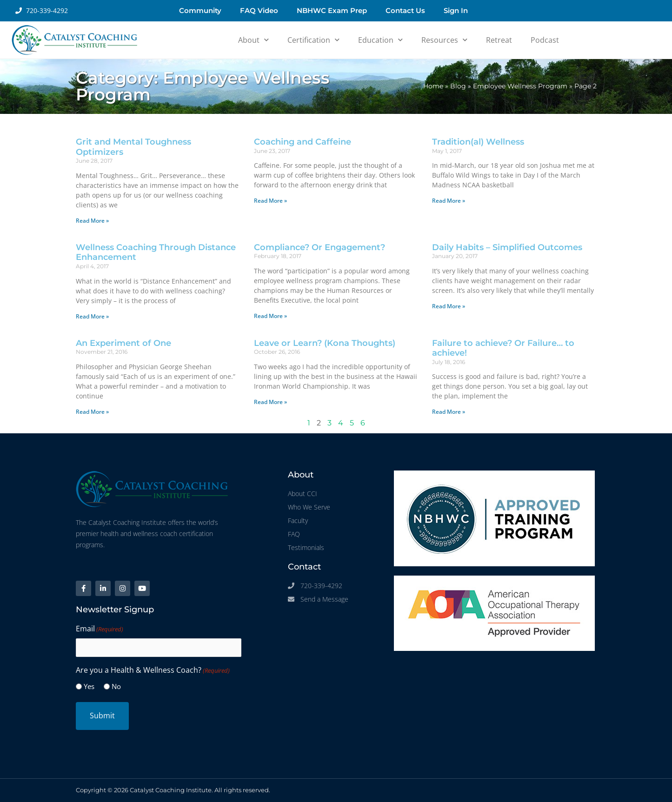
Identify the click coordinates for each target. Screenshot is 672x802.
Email (100, 629)
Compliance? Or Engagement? (319, 247)
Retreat (499, 40)
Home (433, 86)
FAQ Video (259, 10)
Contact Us (405, 10)
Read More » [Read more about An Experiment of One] (92, 412)
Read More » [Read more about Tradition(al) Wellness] (449, 201)
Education (380, 40)
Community (200, 10)
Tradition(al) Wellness (478, 142)
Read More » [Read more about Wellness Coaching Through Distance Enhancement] (92, 316)
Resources (444, 40)
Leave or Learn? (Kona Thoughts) (325, 343)
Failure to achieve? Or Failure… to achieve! (503, 348)
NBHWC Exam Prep (332, 10)
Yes (89, 686)
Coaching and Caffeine (303, 142)
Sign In (456, 10)
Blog (458, 86)
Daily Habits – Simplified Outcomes (507, 247)
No (116, 686)
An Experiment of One (123, 343)
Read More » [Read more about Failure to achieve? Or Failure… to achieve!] (449, 412)
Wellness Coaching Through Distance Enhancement (156, 252)
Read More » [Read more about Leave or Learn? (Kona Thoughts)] (270, 402)
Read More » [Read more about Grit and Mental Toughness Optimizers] (92, 221)
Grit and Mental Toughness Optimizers (133, 147)
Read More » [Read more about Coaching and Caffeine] (270, 201)
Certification (313, 40)
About (253, 40)
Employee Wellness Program (520, 86)
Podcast (545, 40)
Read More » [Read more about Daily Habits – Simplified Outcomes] (449, 306)
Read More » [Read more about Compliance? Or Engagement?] (270, 316)
